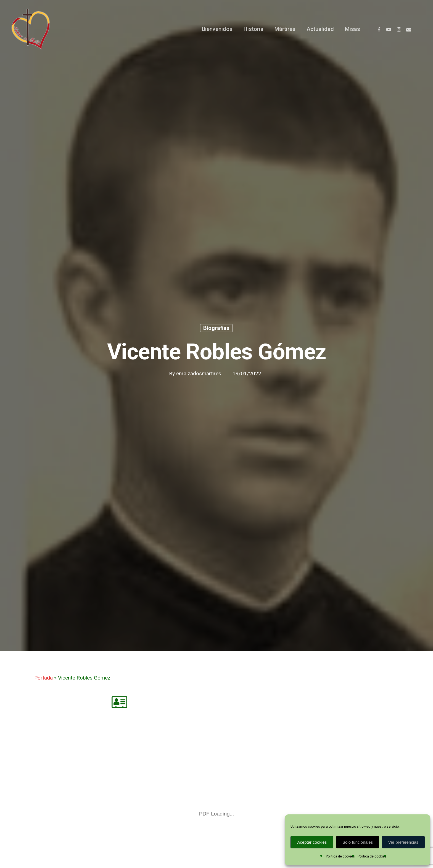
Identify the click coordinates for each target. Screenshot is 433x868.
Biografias (216, 328)
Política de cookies (340, 856)
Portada (43, 678)
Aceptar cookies (312, 842)
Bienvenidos (217, 29)
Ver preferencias (403, 842)
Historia (254, 29)
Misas (353, 29)
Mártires (285, 29)
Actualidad (320, 29)
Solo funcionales (358, 842)
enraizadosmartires (199, 374)
